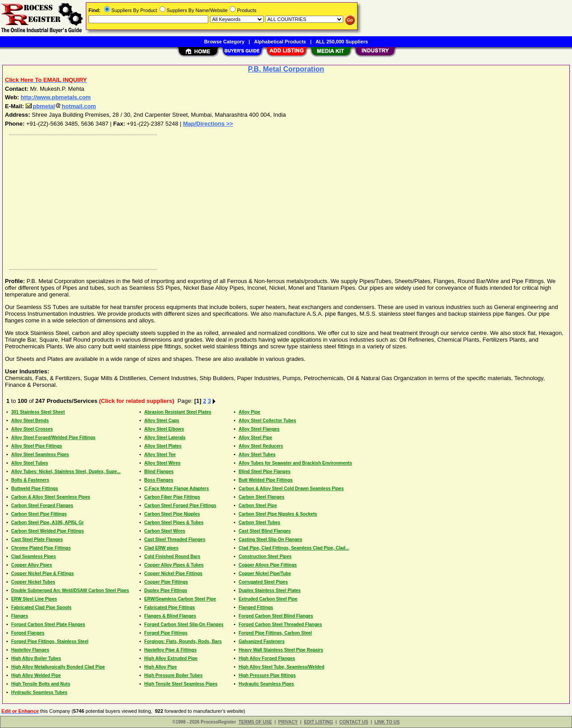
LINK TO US (387, 722)
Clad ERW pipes (162, 548)
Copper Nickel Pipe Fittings (173, 574)
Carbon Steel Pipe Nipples (172, 514)
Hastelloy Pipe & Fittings (170, 650)
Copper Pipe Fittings (166, 582)
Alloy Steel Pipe (255, 438)
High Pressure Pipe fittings (267, 675)
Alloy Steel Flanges (259, 429)
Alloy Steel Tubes (257, 455)
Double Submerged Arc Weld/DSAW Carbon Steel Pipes (70, 590)
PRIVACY (288, 722)
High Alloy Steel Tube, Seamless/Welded (282, 667)
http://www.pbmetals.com (56, 97)
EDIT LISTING (318, 722)
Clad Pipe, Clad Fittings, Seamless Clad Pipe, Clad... (294, 548)
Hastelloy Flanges (30, 650)
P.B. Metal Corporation (286, 69)
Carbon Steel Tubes (259, 523)
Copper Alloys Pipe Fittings (268, 565)
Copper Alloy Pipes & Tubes (174, 565)
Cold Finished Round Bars (172, 557)
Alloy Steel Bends (30, 421)
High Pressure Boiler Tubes (173, 675)
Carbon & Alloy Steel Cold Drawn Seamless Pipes (291, 489)
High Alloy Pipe (161, 667)
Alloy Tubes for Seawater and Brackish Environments (295, 463)
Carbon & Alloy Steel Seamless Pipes (51, 497)
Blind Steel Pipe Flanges (265, 472)
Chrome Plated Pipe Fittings (41, 548)
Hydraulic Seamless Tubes (39, 692)
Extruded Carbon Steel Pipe (268, 599)
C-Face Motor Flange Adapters (177, 489)
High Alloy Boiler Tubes (36, 658)
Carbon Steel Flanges (261, 497)
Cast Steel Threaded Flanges (175, 540)
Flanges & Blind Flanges (170, 616)
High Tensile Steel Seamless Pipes (181, 684)
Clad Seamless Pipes (34, 557)
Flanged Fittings (256, 607)
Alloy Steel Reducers (261, 446)
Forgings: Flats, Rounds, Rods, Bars (183, 641)
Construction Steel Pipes (265, 557)
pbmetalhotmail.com (61, 106)
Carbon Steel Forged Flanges (42, 506)
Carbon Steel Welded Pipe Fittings (48, 531)
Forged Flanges (28, 633)
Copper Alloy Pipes (32, 565)
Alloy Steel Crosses (32, 429)
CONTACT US (354, 722)
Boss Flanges (159, 480)
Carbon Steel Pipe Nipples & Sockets (278, 514)
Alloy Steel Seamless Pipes (40, 455)
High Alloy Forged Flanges (267, 658)
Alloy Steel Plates (163, 446)
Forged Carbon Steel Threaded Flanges (280, 624)
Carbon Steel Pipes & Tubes (174, 523)
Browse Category (224, 42)
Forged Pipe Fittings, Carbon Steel (275, 633)
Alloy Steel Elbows (164, 429)
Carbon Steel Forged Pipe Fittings (180, 506)
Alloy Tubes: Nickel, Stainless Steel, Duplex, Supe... (66, 472)
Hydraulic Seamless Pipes (266, 684)
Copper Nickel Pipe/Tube (265, 574)
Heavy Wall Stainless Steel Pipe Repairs (281, 650)
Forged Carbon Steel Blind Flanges (276, 616)
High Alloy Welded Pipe (36, 675)
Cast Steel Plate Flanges (37, 540)
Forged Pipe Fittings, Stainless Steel (50, 641)
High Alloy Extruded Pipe (171, 658)
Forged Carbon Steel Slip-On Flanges (184, 624)
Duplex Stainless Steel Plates (270, 590)
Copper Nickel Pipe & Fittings (42, 574)
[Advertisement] (274, 200)
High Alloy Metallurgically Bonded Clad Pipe (58, 667)
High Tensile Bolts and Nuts (41, 684)
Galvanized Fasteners (262, 641)
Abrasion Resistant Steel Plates (178, 412)
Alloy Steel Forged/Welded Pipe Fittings (53, 438)
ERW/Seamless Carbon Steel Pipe (180, 599)
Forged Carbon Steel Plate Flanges (48, 624)
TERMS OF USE (255, 722)
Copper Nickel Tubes (33, 582)
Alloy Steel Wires (162, 463)
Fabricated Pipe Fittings (170, 607)
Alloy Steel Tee (160, 455)
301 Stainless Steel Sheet (38, 412)
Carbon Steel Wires (165, 531)
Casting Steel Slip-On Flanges (270, 540)
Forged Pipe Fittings (166, 633)
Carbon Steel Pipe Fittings (39, 514)
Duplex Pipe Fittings (166, 590)
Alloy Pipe (249, 412)
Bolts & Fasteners (30, 480)
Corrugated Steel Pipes (263, 582)
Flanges (20, 616)
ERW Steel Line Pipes (34, 599)
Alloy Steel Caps (162, 421)
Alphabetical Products (280, 42)
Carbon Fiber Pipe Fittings (172, 497)
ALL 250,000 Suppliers (342, 42)
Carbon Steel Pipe (258, 506)
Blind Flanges (159, 472)
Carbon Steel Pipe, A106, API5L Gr (47, 523)
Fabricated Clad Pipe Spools (41, 607)
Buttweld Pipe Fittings (35, 489)
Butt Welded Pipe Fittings (266, 480)
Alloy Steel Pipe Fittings (37, 446)
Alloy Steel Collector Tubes (267, 421)
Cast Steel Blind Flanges (265, 531)
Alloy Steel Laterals (165, 438)
